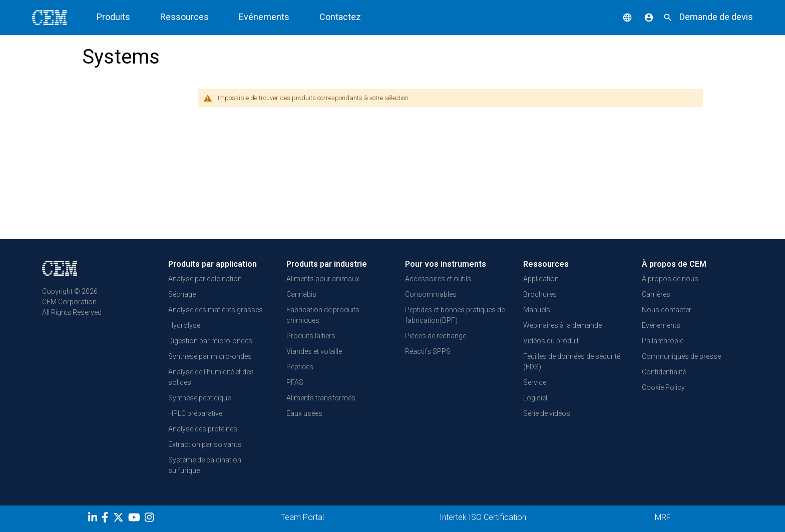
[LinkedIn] (94, 519)
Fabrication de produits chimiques (323, 315)
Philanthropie (663, 341)
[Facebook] (107, 519)
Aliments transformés (321, 398)
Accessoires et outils (438, 279)
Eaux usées (304, 413)
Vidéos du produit (551, 341)
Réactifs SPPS (428, 351)
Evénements (264, 17)
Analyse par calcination (205, 279)
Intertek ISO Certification (483, 517)
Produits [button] (113, 17)
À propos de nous (670, 279)
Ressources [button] (184, 17)
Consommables (431, 294)
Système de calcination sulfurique (205, 465)
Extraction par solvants (205, 444)
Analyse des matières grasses (216, 310)
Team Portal (302, 517)
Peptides (300, 367)
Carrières (656, 294)
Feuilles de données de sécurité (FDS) (572, 362)
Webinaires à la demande (562, 325)
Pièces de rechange (436, 336)
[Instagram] (150, 519)
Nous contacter (667, 310)
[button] (620, 17)
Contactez (340, 17)
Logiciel (535, 398)
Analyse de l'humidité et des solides (211, 377)
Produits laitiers (311, 336)
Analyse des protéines (203, 429)
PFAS (295, 382)
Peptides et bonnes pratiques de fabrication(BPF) (455, 315)
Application (541, 279)
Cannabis (301, 294)
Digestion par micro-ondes (210, 341)
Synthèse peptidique (200, 398)
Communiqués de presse (681, 356)
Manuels (537, 310)
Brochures (540, 294)
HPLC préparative (195, 413)
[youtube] (135, 519)
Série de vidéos (547, 413)
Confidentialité (664, 372)
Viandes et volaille (314, 351)
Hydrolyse (184, 325)
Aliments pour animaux (323, 279)
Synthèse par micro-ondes (210, 356)
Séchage (182, 294)
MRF (663, 517)
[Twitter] (120, 519)
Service (535, 382)
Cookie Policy (663, 387)
